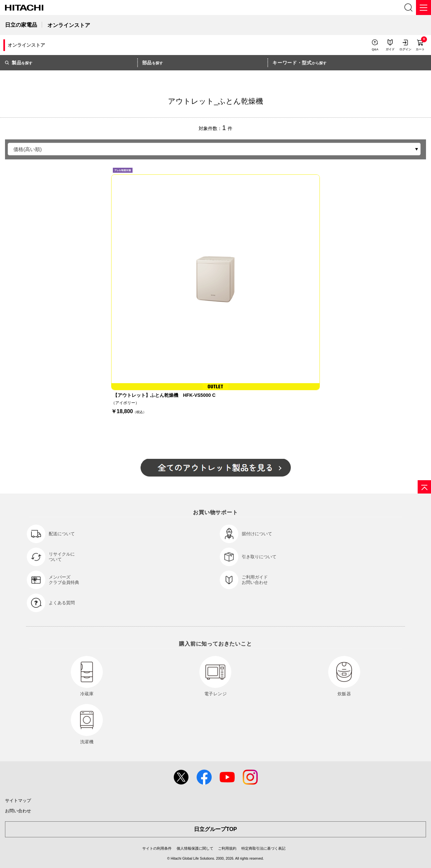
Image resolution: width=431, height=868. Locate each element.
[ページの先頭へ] (424, 487)
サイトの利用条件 (157, 848)
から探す (299, 63)
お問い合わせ (18, 811)
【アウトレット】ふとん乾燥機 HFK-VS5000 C (164, 395)
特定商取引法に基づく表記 (263, 848)
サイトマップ (18, 800)
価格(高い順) (28, 149)
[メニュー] (423, 8)
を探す (19, 63)
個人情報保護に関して (195, 848)
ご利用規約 (227, 848)
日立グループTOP (215, 829)
